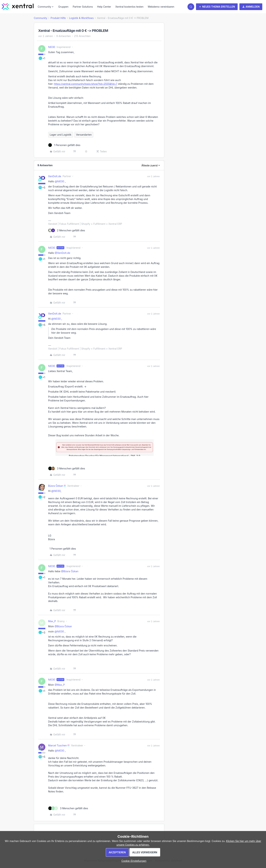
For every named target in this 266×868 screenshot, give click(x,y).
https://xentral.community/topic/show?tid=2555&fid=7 (86, 84)
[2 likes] (67, 230)
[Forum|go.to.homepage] (18, 7)
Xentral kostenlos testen (129, 7)
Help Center (104, 7)
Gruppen (63, 7)
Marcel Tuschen (58, 745)
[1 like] (64, 145)
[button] (217, 7)
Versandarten (84, 135)
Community (41, 18)
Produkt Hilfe (58, 18)
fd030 (52, 47)
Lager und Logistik (61, 135)
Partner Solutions (83, 7)
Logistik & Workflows (81, 18)
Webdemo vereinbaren (161, 7)
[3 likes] (67, 468)
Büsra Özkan (56, 486)
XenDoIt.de (55, 176)
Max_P (52, 621)
